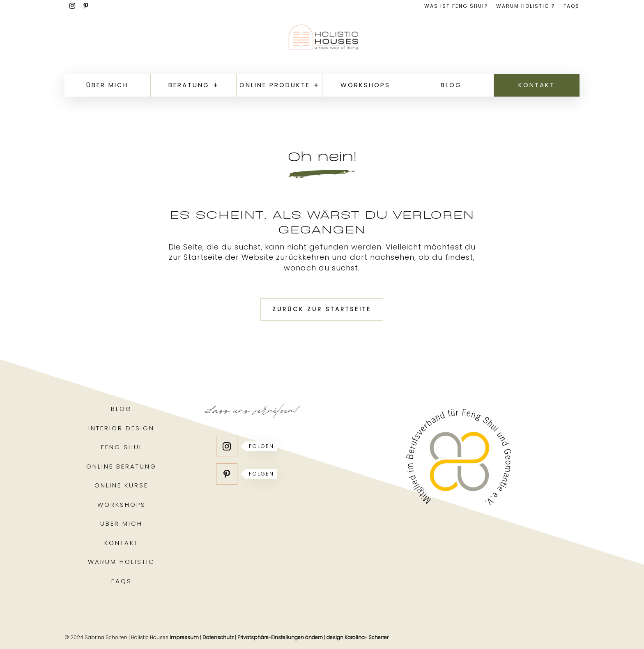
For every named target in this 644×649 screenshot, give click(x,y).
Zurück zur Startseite (322, 309)
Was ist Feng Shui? (456, 7)
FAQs (572, 7)
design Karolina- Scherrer (358, 637)
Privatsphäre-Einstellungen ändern (280, 637)
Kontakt (537, 85)
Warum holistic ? (526, 7)
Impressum (184, 637)
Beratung (189, 85)
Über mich (107, 85)
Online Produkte (275, 85)
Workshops (365, 85)
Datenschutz (218, 637)
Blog (451, 85)
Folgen (261, 446)
